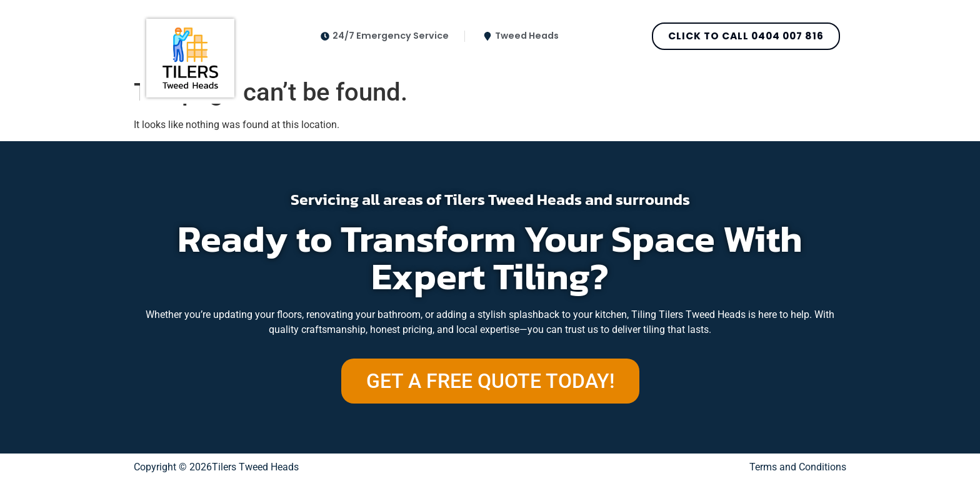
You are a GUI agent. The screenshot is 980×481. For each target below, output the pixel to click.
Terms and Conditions (798, 467)
